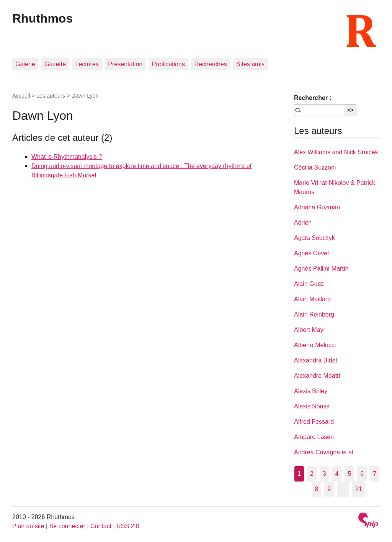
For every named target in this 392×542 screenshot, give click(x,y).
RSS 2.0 (128, 526)
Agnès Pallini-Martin (321, 269)
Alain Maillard (312, 299)
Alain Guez (309, 284)
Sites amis (250, 64)
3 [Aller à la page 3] (324, 474)
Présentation (125, 64)
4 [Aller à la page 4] (337, 474)
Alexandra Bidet (316, 360)
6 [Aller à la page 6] (362, 474)
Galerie (25, 64)
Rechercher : (313, 98)
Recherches (210, 64)
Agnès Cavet (312, 253)
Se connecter (67, 526)
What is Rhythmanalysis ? (67, 157)
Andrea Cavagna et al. (324, 452)
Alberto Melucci (315, 345)
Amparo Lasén (314, 437)
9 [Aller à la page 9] (329, 489)
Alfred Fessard (314, 422)
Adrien (303, 223)
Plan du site (28, 526)
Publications (168, 64)
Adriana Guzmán (317, 207)
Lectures (87, 64)
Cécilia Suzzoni (315, 167)
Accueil (21, 96)
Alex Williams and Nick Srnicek (336, 152)
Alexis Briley (311, 391)
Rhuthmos (42, 18)
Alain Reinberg (314, 314)
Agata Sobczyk (314, 238)
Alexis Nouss (312, 406)
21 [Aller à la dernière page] (359, 489)
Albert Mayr (310, 330)
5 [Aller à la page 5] (349, 474)
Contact (101, 526)
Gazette (55, 64)
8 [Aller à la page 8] (316, 489)
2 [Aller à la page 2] (312, 474)
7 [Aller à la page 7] (375, 474)
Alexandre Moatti (317, 376)
